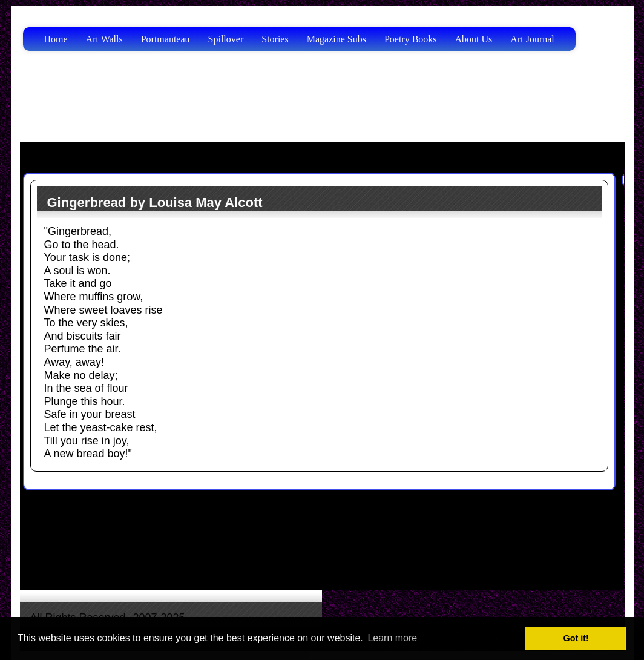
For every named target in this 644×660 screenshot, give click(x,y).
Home (56, 39)
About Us (474, 39)
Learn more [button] (392, 638)
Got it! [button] (576, 638)
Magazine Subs (337, 39)
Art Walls (104, 39)
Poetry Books (411, 39)
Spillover (226, 39)
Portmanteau (166, 39)
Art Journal (532, 39)
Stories (275, 39)
